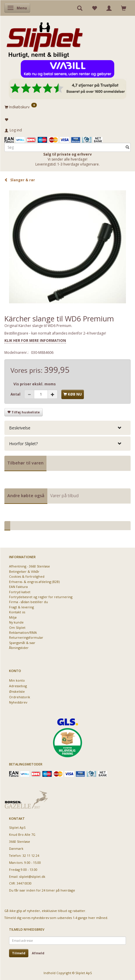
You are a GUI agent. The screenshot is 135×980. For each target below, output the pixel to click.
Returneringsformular (26, 637)
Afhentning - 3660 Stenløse (30, 566)
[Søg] (127, 147)
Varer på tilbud (64, 496)
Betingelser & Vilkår (24, 571)
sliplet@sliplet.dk (32, 877)
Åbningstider (19, 648)
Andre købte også (26, 496)
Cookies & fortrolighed (27, 576)
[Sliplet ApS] (45, 38)
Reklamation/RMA (23, 632)
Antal (16, 394)
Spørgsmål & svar (22, 643)
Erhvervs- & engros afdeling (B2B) (34, 582)
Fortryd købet (20, 592)
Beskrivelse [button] (20, 428)
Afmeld (38, 953)
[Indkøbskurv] (67, 107)
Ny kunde (16, 622)
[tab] (67, 428)
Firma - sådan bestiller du (28, 602)
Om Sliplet (17, 627)
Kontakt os (17, 612)
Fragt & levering (21, 607)
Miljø (13, 617)
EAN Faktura (18, 587)
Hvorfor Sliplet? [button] (23, 444)
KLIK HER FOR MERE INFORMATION (35, 341)
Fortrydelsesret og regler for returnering (41, 597)
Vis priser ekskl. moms (35, 384)
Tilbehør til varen (25, 463)
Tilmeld (19, 953)
